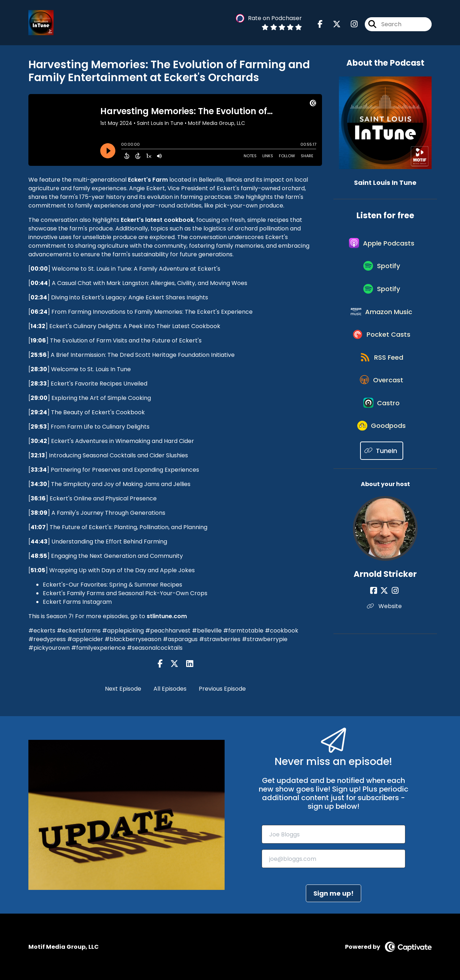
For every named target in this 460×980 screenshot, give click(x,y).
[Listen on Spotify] (382, 271)
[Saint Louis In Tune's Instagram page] (350, 25)
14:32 (38, 326)
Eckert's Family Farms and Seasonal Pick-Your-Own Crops (125, 593)
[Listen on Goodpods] (382, 451)
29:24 (39, 412)
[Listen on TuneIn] (382, 477)
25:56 (39, 355)
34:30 (39, 484)
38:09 (39, 513)
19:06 (38, 340)
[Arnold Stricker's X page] (385, 617)
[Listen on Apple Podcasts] (382, 246)
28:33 (39, 384)
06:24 (39, 312)
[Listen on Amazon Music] (382, 322)
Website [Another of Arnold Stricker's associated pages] (385, 632)
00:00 (39, 269)
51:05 (38, 570)
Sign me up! (333, 893)
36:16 (38, 498)
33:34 (39, 470)
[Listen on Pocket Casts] (382, 348)
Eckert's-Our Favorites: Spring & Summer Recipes (112, 585)
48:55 (39, 556)
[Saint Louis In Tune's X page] (332, 25)
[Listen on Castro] (382, 425)
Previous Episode (222, 689)
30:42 (39, 441)
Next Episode (123, 689)
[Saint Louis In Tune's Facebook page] (320, 25)
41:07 (38, 527)
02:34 (39, 297)
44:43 (39, 542)
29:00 (39, 398)
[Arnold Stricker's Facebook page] (376, 617)
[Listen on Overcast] (382, 399)
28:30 (39, 369)
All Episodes (170, 689)
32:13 (38, 455)
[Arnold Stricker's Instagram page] (394, 617)
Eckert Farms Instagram (77, 602)
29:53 (39, 427)
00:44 (39, 283)
